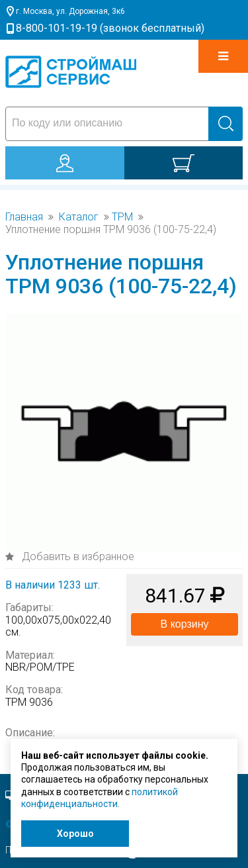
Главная (24, 217)
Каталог (79, 217)
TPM (122, 217)
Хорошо (75, 834)
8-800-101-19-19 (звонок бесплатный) (110, 28)
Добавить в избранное (77, 556)
